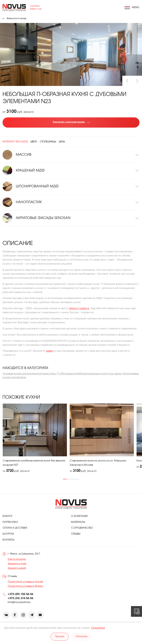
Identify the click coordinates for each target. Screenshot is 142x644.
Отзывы (76, 534)
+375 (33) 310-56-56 (20, 598)
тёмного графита (79, 308)
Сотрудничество (82, 528)
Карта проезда (17, 559)
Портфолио (10, 522)
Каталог (8, 516)
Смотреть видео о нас (36, 7)
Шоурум (8, 534)
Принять (60, 637)
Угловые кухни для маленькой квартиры (29, 374)
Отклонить (81, 637)
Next (137, 81)
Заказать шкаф (17, 568)
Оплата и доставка (15, 528)
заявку (50, 351)
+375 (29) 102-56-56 (20, 594)
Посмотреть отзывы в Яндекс (25, 586)
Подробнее (98, 628)
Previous (127, 81)
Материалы (78, 522)
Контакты (8, 540)
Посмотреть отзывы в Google (25, 582)
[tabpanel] (35, 438)
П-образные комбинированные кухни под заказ (89, 374)
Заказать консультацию (69, 122)
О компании (79, 516)
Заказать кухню (17, 564)
